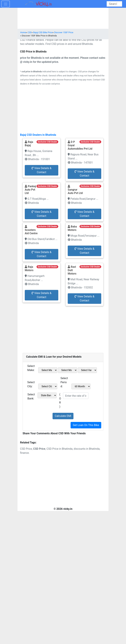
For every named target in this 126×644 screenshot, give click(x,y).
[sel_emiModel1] (68, 370)
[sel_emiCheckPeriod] (81, 386)
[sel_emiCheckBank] (47, 395)
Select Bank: (31, 396)
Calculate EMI (63, 416)
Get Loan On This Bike (86, 425)
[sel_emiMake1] (48, 370)
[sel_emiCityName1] (48, 386)
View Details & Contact (42, 170)
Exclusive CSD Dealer (47, 142)
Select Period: (64, 382)
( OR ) (60, 401)
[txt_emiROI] (76, 396)
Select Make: (31, 368)
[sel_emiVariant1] (87, 370)
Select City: (31, 384)
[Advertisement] (63, 328)
